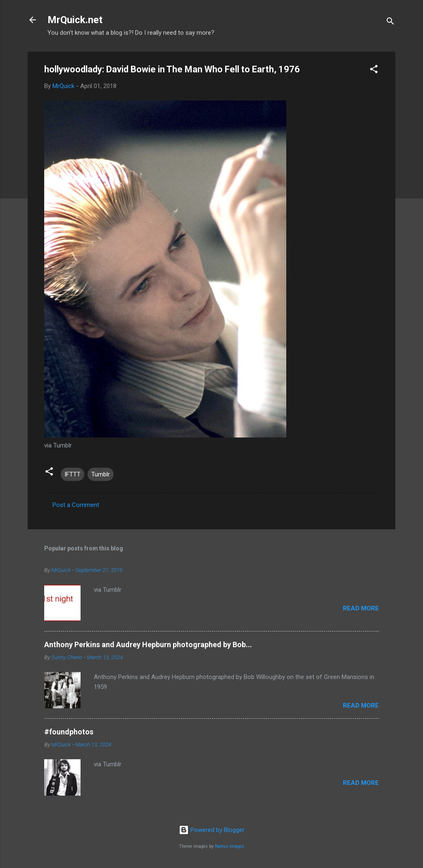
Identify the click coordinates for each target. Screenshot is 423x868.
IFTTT (72, 474)
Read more (361, 608)
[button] (374, 71)
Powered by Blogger (212, 830)
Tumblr (101, 474)
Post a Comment (76, 505)
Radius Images (229, 846)
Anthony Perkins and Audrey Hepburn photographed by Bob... (148, 644)
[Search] (390, 23)
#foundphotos (69, 732)
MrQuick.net (75, 20)
